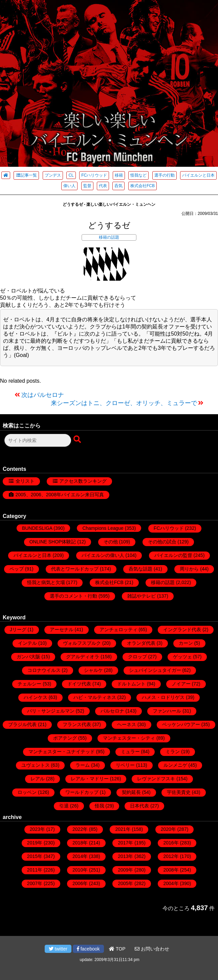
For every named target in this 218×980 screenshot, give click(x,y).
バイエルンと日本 (198, 175)
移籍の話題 (109, 237)
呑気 (118, 186)
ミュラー (130, 752)
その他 (111, 542)
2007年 (35, 883)
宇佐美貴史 (179, 792)
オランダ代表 (141, 643)
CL (71, 175)
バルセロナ (112, 711)
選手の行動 (165, 175)
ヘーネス (127, 724)
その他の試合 (162, 542)
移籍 (119, 175)
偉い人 (69, 186)
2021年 (123, 829)
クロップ (137, 657)
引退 (64, 806)
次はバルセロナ (43, 395)
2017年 (125, 843)
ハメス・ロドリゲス (163, 697)
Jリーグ (18, 629)
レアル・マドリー (90, 779)
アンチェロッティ (118, 629)
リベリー (125, 765)
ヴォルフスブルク (82, 643)
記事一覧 (26, 175)
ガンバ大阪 (28, 657)
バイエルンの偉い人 (103, 555)
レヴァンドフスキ (156, 779)
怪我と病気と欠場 (46, 582)
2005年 (125, 883)
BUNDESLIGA (37, 528)
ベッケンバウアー (181, 724)
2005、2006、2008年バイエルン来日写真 (60, 495)
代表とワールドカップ (75, 569)
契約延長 (131, 792)
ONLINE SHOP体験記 (53, 542)
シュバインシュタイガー (155, 670)
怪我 (100, 806)
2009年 (125, 870)
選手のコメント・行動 (73, 596)
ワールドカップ (82, 792)
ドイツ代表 (79, 684)
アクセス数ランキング (83, 481)
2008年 (171, 870)
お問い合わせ (152, 949)
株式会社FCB (143, 186)
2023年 (37, 829)
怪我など (138, 175)
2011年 (35, 870)
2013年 (125, 856)
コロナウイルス (44, 670)
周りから (189, 569)
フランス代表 (77, 724)
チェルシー (29, 684)
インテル (27, 643)
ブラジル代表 (22, 724)
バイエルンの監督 (173, 555)
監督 (87, 186)
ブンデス (53, 175)
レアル (38, 779)
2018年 (80, 843)
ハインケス (36, 697)
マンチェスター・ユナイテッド (62, 752)
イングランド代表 (182, 629)
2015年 (35, 856)
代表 (103, 186)
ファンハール (167, 711)
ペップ (17, 569)
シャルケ (93, 670)
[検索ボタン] (78, 440)
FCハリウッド (94, 175)
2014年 (80, 856)
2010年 (80, 870)
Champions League (103, 528)
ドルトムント (131, 684)
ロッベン (27, 792)
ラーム (83, 765)
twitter (58, 949)
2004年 (171, 883)
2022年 (80, 829)
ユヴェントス (36, 765)
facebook (88, 949)
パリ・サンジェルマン (51, 711)
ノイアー (181, 684)
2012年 (171, 856)
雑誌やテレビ (141, 596)
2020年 (168, 829)
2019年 (35, 843)
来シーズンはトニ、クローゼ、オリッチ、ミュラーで (124, 403)
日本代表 (139, 806)
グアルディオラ (83, 657)
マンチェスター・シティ (129, 738)
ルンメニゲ (175, 765)
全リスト (25, 481)
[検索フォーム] (38, 440)
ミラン (173, 752)
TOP (117, 949)
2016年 (171, 843)
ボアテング (65, 738)
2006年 (80, 883)
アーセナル (62, 629)
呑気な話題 (140, 569)
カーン (186, 643)
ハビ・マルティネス (95, 697)
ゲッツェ (182, 657)
